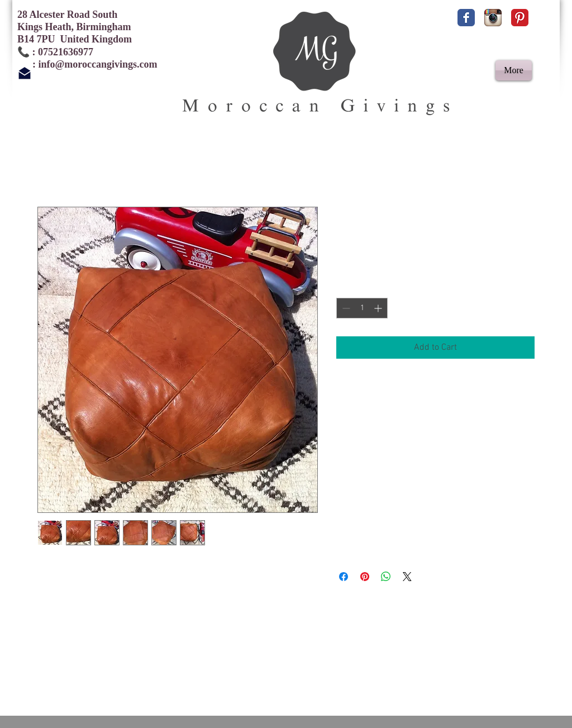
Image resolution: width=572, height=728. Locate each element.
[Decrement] (345, 308)
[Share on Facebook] (344, 577)
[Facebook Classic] (466, 18)
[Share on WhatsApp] (386, 577)
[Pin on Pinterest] (365, 577)
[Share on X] (407, 577)
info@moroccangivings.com (98, 64)
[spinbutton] (362, 308)
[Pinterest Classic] (520, 18)
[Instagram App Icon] (493, 18)
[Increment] (379, 308)
